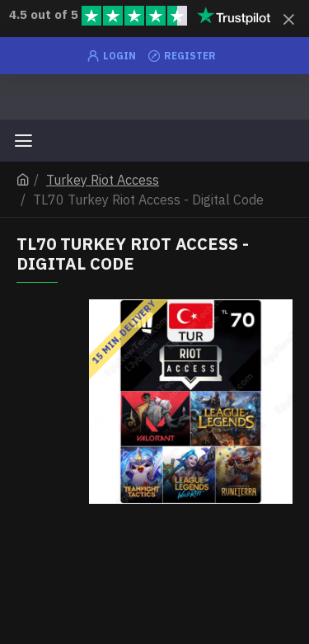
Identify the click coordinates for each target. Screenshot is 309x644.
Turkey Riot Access (103, 180)
